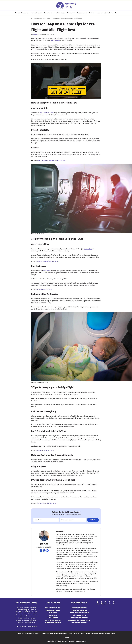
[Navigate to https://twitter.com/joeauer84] (44, 551)
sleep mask (47, 271)
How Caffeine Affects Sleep (46, 450)
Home (33, 19)
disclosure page (56, 40)
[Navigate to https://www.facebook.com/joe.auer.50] (41, 551)
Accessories (81, 13)
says (62, 491)
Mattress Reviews (21, 13)
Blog (90, 13)
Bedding (70, 13)
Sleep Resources (41, 19)
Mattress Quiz (61, 13)
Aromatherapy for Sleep (45, 289)
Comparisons (48, 13)
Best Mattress (35, 13)
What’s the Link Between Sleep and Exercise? (51, 161)
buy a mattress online (47, 113)
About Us (107, 13)
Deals (98, 13)
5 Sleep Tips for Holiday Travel (47, 503)
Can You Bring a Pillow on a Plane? (48, 261)
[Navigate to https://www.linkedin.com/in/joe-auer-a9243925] (47, 551)
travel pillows (88, 249)
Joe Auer (35, 35)
